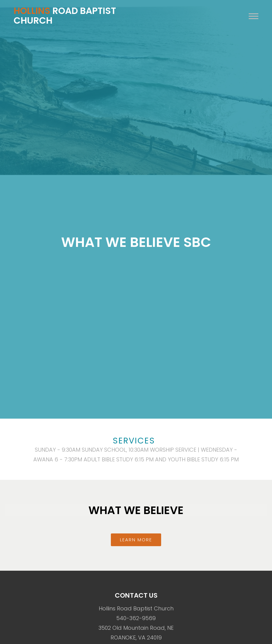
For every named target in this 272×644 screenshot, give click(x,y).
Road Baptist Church (65, 16)
